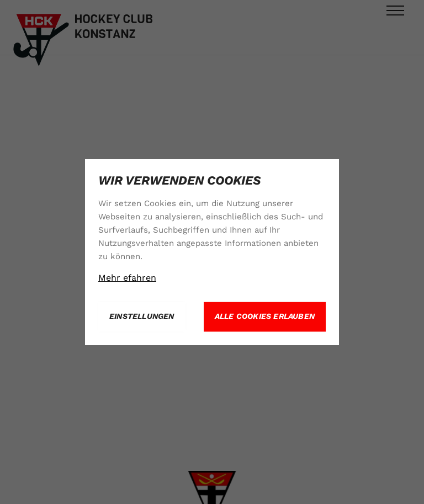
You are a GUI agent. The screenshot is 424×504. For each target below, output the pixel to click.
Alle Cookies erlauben (265, 316)
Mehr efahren (127, 278)
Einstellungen (142, 316)
